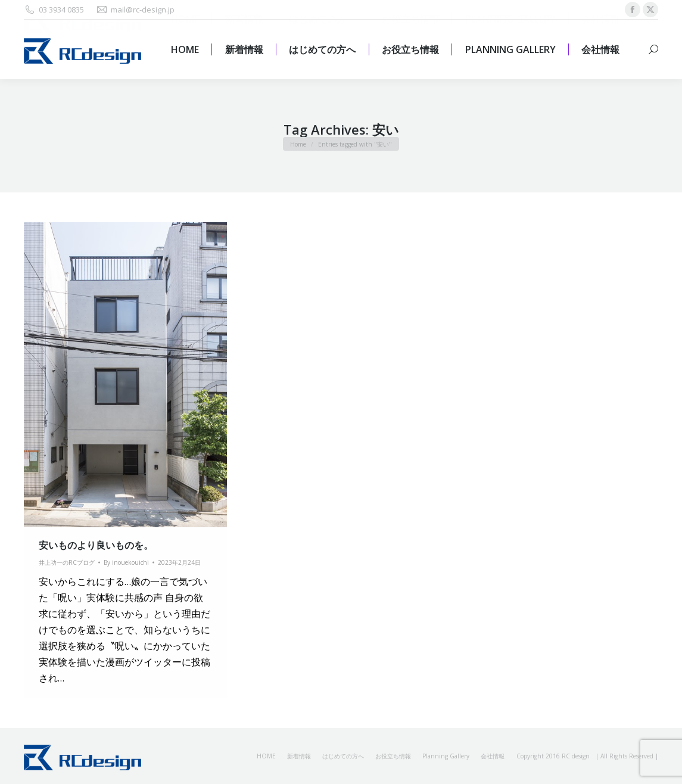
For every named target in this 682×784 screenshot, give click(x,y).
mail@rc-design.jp (135, 10)
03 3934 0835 (54, 10)
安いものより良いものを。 (96, 545)
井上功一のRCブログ (67, 562)
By (126, 562)
